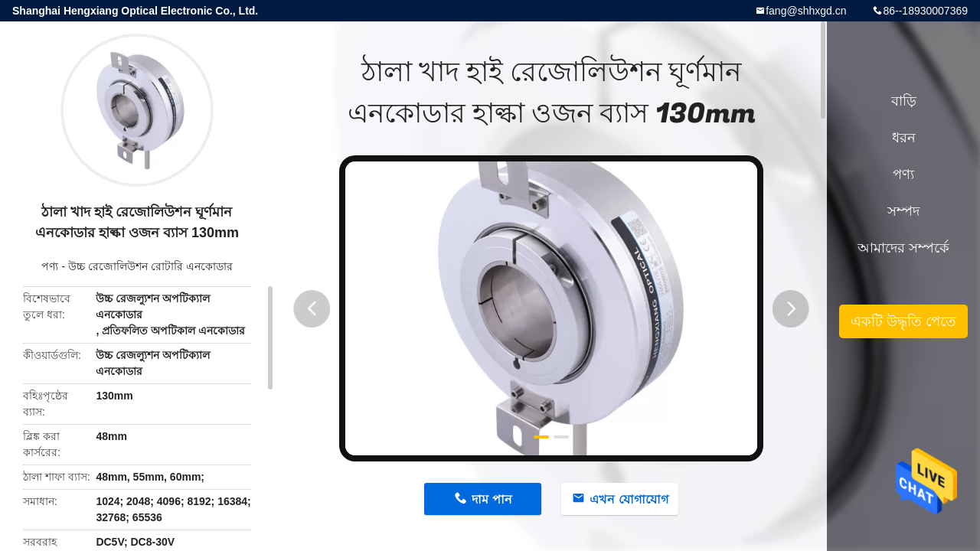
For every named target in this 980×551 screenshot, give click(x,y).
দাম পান (492, 499)
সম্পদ (903, 211)
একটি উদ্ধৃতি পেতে (903, 321)
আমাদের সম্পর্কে (903, 248)
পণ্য (50, 266)
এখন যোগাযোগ (629, 499)
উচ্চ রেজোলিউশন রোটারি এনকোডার (150, 266)
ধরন (904, 138)
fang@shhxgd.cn (806, 11)
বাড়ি (904, 101)
